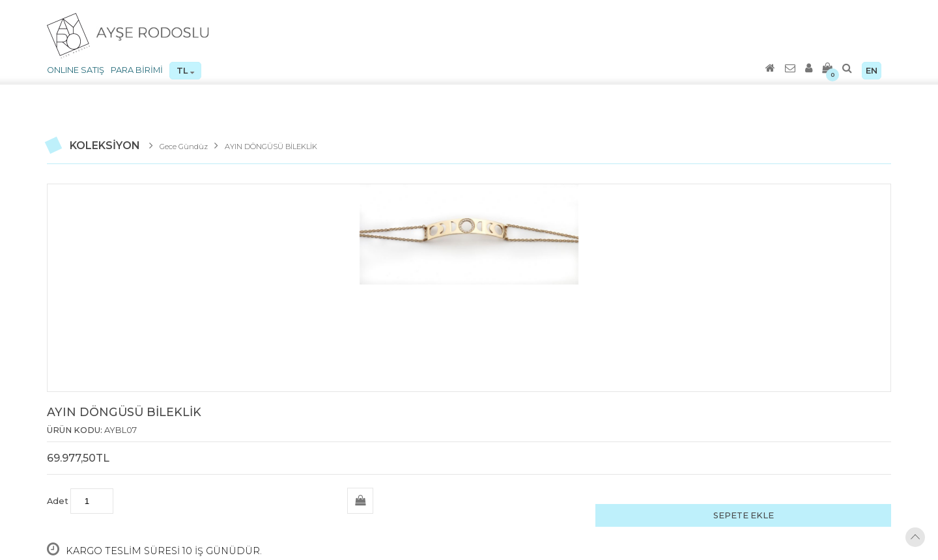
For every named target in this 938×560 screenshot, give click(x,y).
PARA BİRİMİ (137, 70)
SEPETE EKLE (744, 515)
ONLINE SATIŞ (76, 70)
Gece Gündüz (184, 147)
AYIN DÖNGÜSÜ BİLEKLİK (271, 147)
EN (872, 71)
